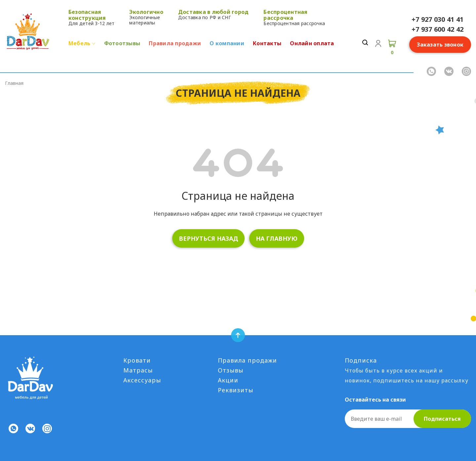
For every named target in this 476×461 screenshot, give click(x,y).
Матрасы (138, 370)
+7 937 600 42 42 (437, 29)
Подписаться (442, 419)
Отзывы (231, 370)
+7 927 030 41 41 (437, 19)
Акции (228, 380)
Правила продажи (247, 360)
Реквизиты (236, 390)
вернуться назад (208, 238)
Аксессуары (142, 380)
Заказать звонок (440, 45)
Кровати (137, 360)
